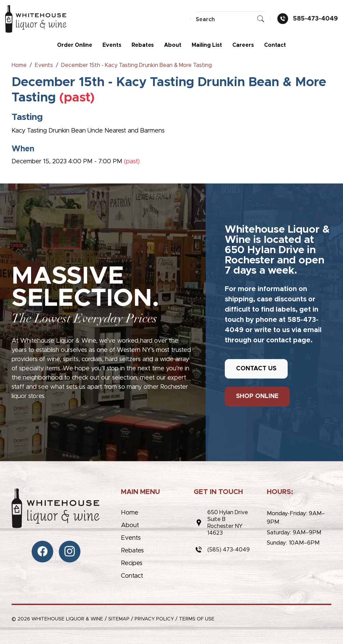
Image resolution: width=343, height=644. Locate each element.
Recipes (132, 563)
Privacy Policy (154, 619)
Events (112, 45)
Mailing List (207, 45)
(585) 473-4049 (229, 550)
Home (130, 513)
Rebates (143, 45)
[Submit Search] (261, 19)
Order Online (75, 45)
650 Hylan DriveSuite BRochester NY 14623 (228, 523)
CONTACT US (256, 369)
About (173, 45)
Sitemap (119, 619)
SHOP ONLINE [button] (257, 396)
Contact (275, 45)
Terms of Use (197, 619)
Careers (243, 45)
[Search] (230, 19)
